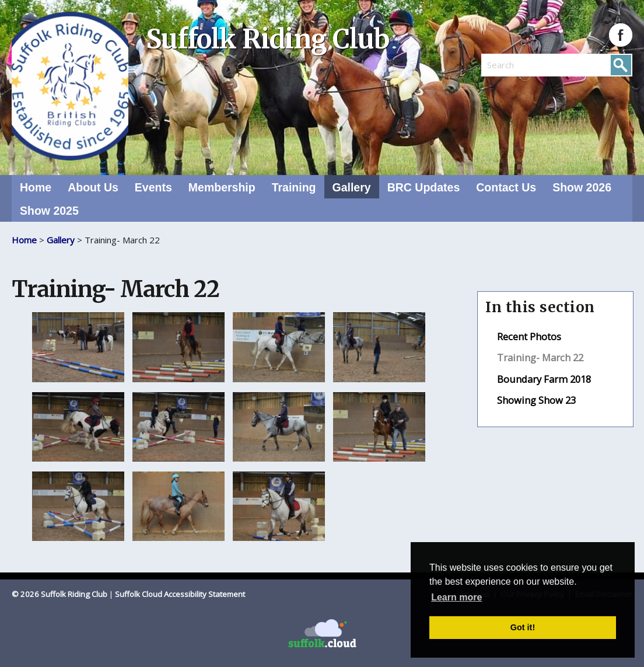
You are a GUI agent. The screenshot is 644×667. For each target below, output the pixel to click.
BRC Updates (424, 187)
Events (153, 187)
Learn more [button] (456, 597)
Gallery (352, 187)
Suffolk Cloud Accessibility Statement (180, 594)
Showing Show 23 (536, 400)
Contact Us (506, 187)
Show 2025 (49, 211)
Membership (222, 187)
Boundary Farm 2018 (544, 379)
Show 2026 (582, 187)
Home (36, 187)
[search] (519, 65)
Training (294, 187)
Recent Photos (529, 336)
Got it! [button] (523, 627)
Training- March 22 (540, 357)
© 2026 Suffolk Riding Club (60, 594)
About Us (93, 187)
